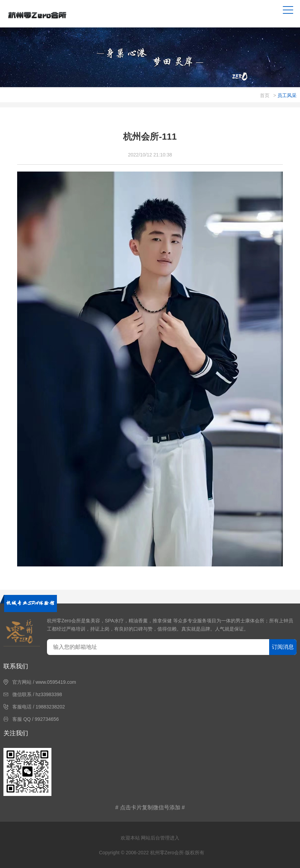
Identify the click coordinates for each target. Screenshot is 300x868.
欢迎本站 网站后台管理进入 (150, 838)
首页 (265, 95)
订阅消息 (283, 647)
